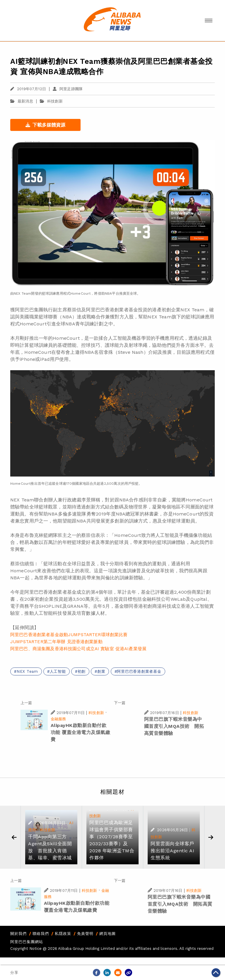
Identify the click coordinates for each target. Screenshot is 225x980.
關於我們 (18, 934)
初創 (82, 671)
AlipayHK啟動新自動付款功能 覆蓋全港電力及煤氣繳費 (81, 732)
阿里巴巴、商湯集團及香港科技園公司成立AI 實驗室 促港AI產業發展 (78, 649)
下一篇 (120, 703)
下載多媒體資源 (45, 125)
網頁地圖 (108, 934)
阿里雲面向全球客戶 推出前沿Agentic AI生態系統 (172, 851)
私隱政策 (63, 934)
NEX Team (27, 671)
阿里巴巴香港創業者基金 (139, 671)
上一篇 (26, 703)
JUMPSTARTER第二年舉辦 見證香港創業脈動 (56, 642)
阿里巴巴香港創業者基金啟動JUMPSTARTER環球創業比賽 (69, 635)
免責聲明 (85, 934)
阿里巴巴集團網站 (27, 942)
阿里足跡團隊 (68, 89)
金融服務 (58, 719)
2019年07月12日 (28, 89)
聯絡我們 (41, 934)
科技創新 (55, 101)
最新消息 (22, 101)
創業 (101, 671)
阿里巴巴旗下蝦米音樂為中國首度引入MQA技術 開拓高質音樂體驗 (174, 726)
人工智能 (58, 671)
